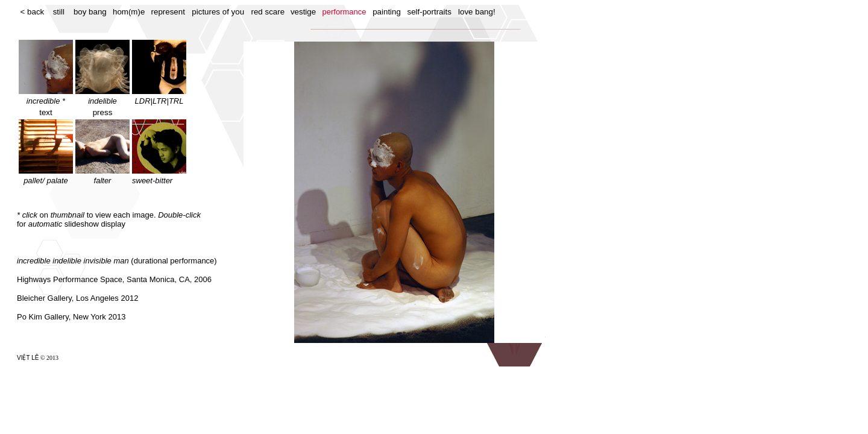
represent (168, 12)
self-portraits (429, 12)
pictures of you (218, 12)
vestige (303, 12)
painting (387, 12)
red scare (268, 12)
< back (33, 12)
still (59, 12)
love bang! (477, 12)
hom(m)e (129, 12)
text (46, 112)
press (103, 112)
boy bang (90, 12)
